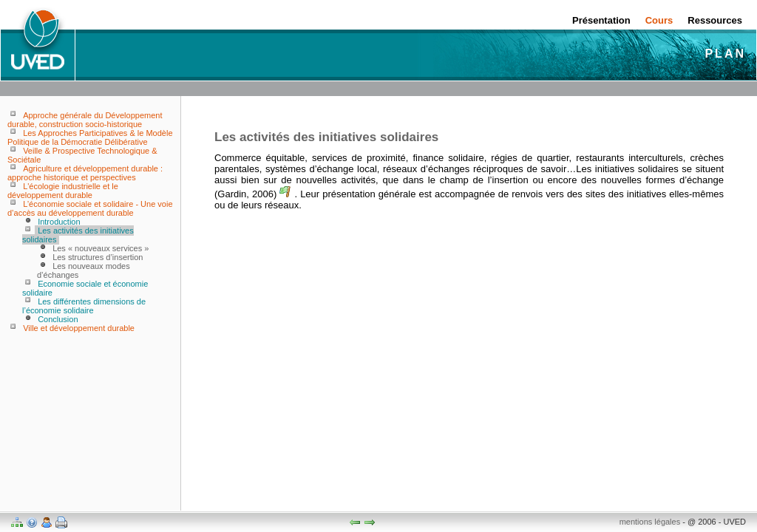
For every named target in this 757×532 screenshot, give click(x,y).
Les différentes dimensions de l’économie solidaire (84, 306)
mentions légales (650, 522)
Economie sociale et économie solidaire (85, 288)
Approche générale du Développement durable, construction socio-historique (85, 120)
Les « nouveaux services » (101, 248)
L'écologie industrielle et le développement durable (63, 191)
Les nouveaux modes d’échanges (84, 270)
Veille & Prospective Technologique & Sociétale (82, 155)
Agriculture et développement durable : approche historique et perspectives (85, 173)
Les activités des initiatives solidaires (78, 235)
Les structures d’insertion (98, 257)
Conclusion (58, 319)
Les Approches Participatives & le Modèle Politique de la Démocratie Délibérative (90, 137)
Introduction (59, 222)
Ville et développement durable (79, 328)
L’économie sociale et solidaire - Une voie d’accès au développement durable (90, 208)
